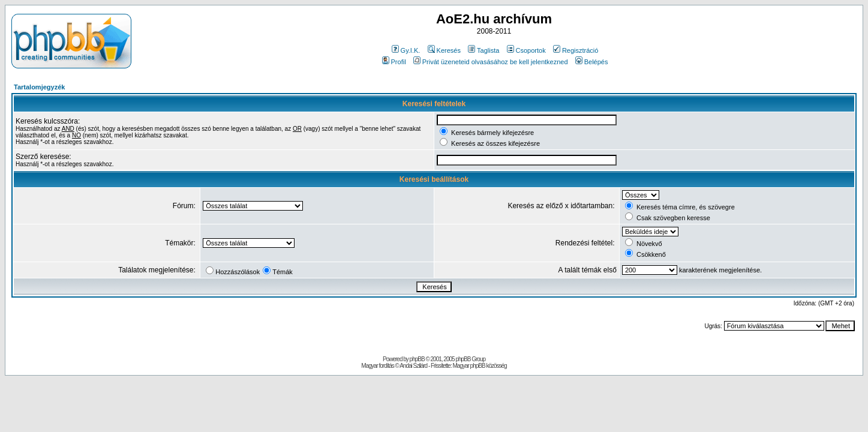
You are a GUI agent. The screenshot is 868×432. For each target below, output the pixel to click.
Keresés (444, 50)
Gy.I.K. (406, 50)
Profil (394, 62)
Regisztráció (576, 50)
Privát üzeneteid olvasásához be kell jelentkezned (491, 62)
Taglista (483, 50)
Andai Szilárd (413, 366)
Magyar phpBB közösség (479, 366)
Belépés (592, 62)
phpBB (417, 359)
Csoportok (526, 50)
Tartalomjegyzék (39, 87)
